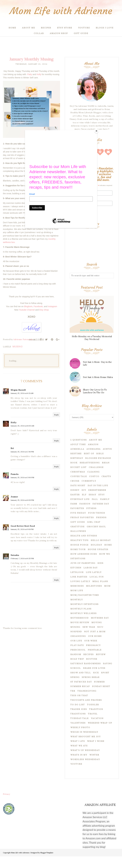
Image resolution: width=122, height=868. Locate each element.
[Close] (96, 131)
